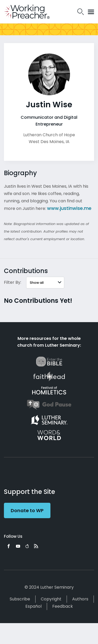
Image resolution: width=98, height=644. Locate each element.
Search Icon (81, 12)
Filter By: (13, 282)
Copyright (51, 599)
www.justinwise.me (69, 208)
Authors (80, 599)
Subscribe (20, 599)
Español (33, 606)
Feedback (63, 606)
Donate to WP (27, 510)
